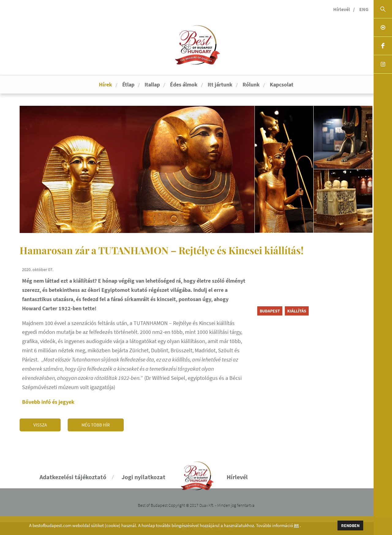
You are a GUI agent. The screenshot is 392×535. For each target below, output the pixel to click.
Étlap (128, 84)
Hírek (106, 84)
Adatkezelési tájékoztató (73, 477)
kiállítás (297, 311)
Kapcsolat (282, 84)
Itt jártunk (220, 84)
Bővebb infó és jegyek (48, 402)
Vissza (40, 425)
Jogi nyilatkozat (143, 477)
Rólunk (251, 84)
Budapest (270, 311)
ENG (364, 9)
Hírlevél (342, 9)
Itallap (152, 84)
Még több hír (96, 425)
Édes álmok (184, 84)
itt (296, 525)
